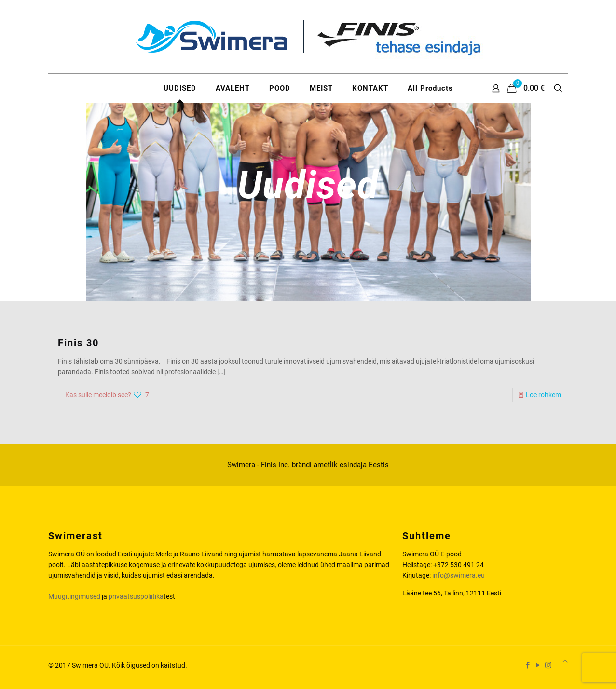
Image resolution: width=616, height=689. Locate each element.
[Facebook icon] (528, 665)
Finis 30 (78, 343)
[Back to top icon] (565, 661)
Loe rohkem (543, 395)
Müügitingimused (74, 596)
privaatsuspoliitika (136, 596)
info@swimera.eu (459, 575)
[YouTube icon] (538, 665)
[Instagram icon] (548, 665)
